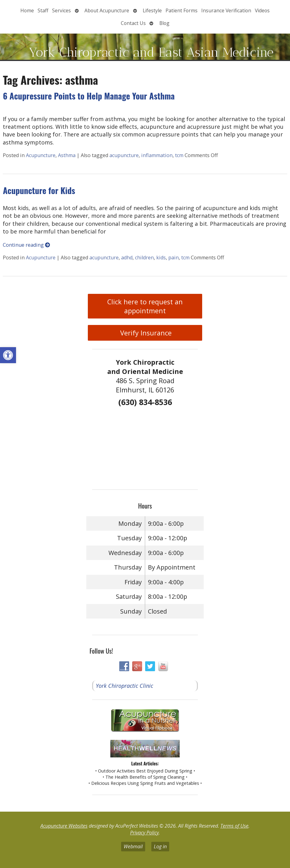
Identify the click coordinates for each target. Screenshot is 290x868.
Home (27, 10)
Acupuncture (41, 155)
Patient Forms (182, 10)
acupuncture (124, 155)
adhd (127, 258)
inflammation (157, 155)
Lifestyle (152, 10)
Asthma (67, 155)
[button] (8, 355)
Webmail (133, 846)
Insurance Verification (226, 10)
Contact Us (133, 23)
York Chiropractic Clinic (125, 686)
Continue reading (26, 245)
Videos (262, 10)
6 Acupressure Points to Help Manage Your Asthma (89, 96)
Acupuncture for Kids (39, 190)
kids (161, 258)
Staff (43, 10)
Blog (164, 23)
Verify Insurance (145, 333)
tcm (179, 155)
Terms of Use (234, 826)
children (144, 258)
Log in (160, 846)
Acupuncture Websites (64, 826)
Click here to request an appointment (145, 306)
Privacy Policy (144, 833)
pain (174, 258)
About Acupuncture (107, 10)
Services (61, 10)
